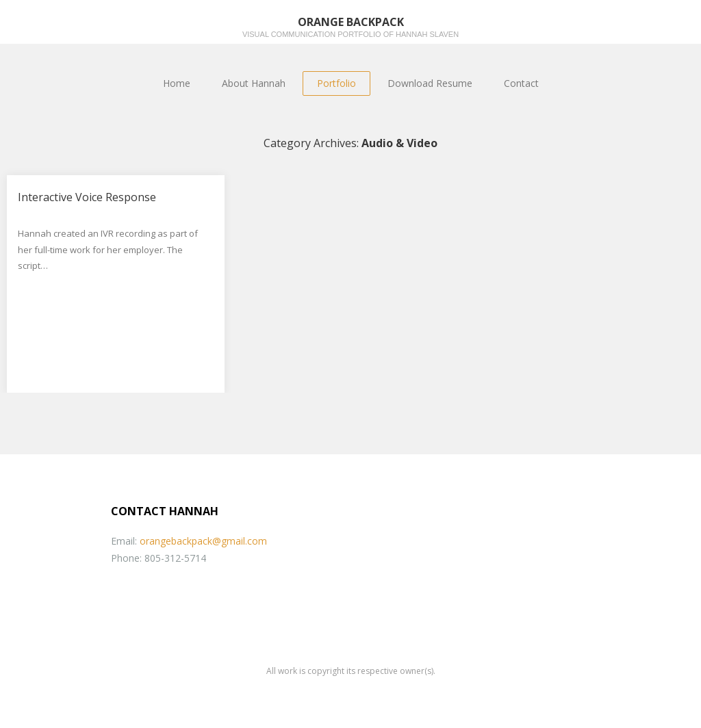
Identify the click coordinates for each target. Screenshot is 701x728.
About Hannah (254, 83)
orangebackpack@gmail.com (203, 541)
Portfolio (336, 83)
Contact (521, 83)
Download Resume (430, 83)
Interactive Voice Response (87, 197)
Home (177, 83)
